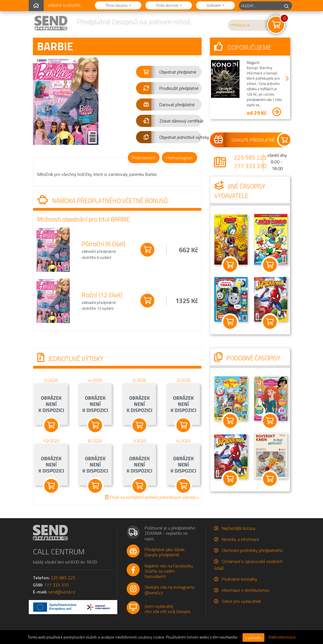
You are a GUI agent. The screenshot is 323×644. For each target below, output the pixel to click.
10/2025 (51, 440)
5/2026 (51, 380)
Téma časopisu (117, 5)
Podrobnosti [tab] (144, 158)
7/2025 (139, 440)
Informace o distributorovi (246, 590)
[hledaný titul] (260, 6)
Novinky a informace (240, 539)
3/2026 (139, 380)
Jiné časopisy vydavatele (240, 191)
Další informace (282, 637)
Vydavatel (214, 5)
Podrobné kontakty (239, 579)
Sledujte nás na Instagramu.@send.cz (170, 590)
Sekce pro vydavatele (241, 601)
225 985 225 (250, 157)
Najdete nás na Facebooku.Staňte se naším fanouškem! (169, 571)
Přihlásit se (241, 25)
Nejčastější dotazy (239, 528)
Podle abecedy (168, 5)
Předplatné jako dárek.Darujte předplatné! (165, 552)
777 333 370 (250, 166)
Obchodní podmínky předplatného (252, 550)
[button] (169, 72)
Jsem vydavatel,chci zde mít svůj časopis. (168, 609)
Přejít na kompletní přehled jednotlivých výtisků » (152, 497)
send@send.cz (62, 592)
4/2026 (95, 380)
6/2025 (183, 440)
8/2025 (95, 440)
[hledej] (286, 6)
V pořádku (253, 638)
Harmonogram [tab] (179, 158)
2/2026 (183, 380)
